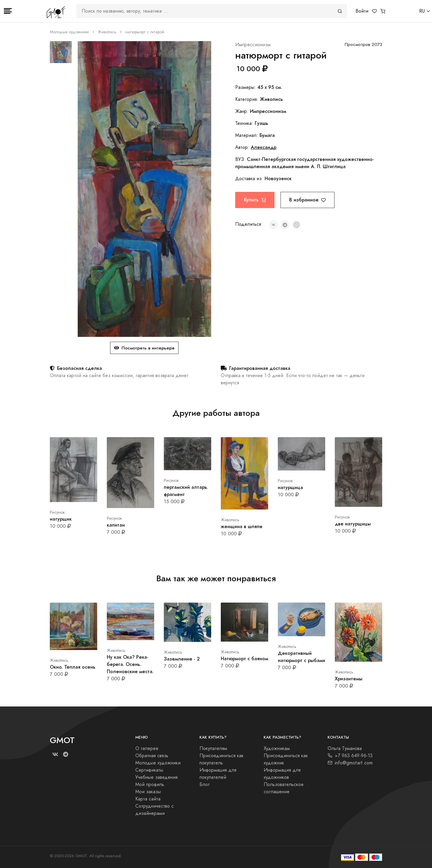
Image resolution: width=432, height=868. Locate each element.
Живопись (107, 32)
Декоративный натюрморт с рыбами (301, 657)
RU (422, 11)
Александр (264, 147)
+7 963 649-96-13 (350, 756)
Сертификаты (149, 770)
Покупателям (213, 749)
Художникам (277, 749)
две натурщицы (353, 524)
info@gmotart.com (350, 763)
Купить (255, 200)
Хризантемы (349, 679)
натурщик (61, 519)
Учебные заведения (156, 777)
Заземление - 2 (182, 659)
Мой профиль (150, 785)
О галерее (147, 749)
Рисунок (57, 512)
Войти (362, 11)
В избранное (307, 200)
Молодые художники (69, 32)
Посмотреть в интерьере (144, 348)
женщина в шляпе (242, 526)
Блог (205, 785)
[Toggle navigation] (8, 11)
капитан (116, 525)
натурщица (290, 487)
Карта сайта (148, 799)
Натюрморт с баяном (244, 659)
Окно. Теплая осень (73, 667)
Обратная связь (152, 756)
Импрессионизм (253, 45)
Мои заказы (148, 792)
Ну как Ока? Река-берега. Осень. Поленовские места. (130, 664)
